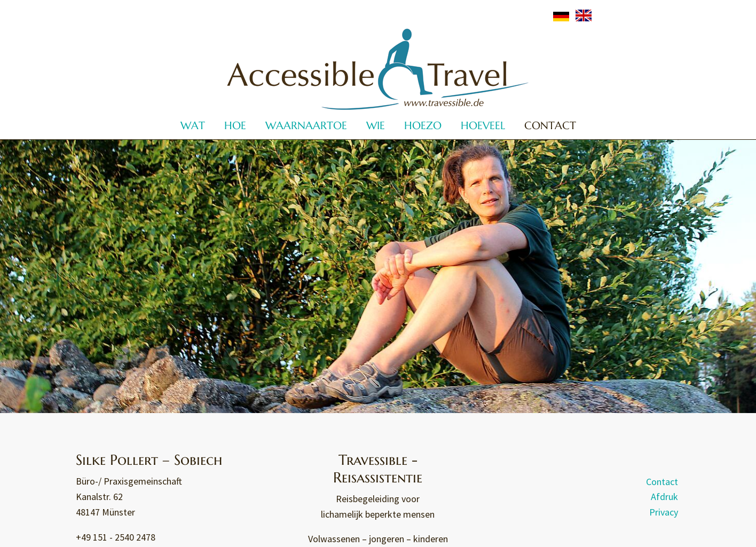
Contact (662, 481)
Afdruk (664, 497)
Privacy (664, 512)
